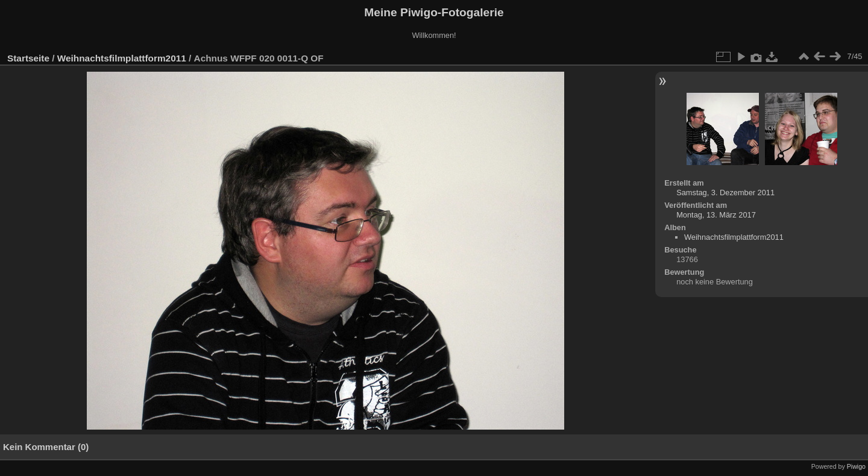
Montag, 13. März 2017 (716, 215)
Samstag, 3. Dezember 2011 (725, 193)
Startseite (28, 58)
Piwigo (856, 466)
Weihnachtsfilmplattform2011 (122, 58)
